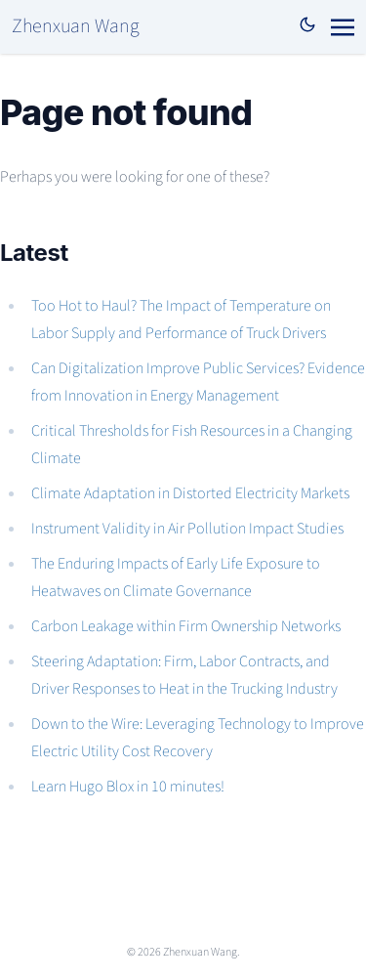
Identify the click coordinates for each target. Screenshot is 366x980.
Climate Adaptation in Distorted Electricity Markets (190, 493)
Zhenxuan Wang (76, 26)
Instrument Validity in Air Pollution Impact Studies (187, 529)
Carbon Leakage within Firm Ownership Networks (186, 626)
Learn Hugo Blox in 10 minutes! (128, 787)
